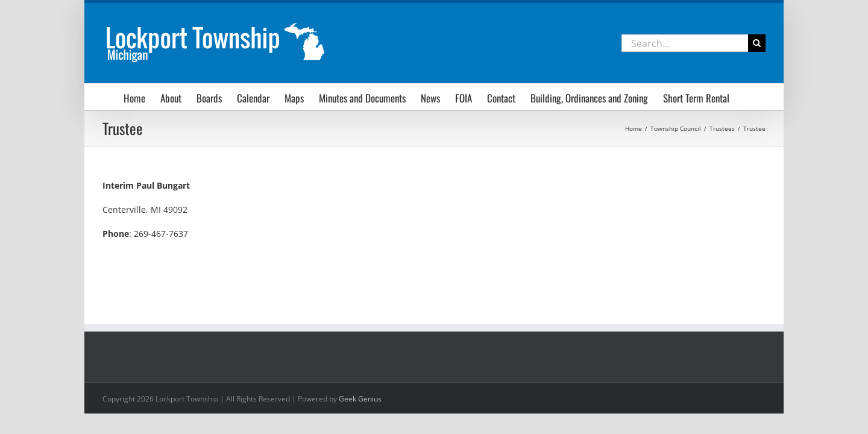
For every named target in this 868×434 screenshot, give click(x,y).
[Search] (757, 43)
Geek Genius (360, 399)
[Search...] (685, 43)
